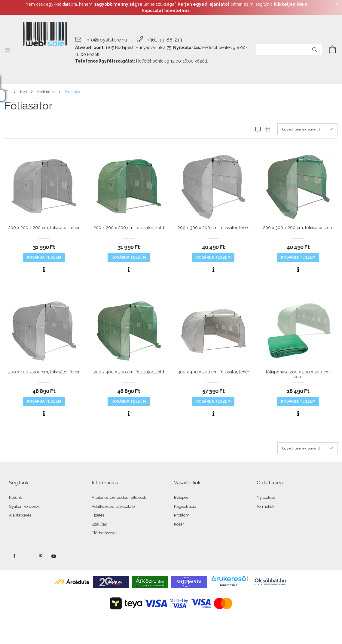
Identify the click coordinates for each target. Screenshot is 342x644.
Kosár (179, 524)
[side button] (8, 50)
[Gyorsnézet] (44, 269)
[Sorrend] (307, 129)
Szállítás (99, 524)
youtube (54, 556)
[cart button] (329, 50)
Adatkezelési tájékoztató (113, 506)
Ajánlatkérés (20, 515)
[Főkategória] (8, 92)
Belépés (181, 497)
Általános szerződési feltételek (119, 497)
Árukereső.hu (229, 585)
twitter (27, 556)
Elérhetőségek (105, 533)
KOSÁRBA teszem (44, 257)
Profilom (182, 515)
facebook (14, 556)
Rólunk (15, 497)
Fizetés (98, 515)
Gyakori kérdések (24, 506)
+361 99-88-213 (165, 40)
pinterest (41, 556)
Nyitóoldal (266, 497)
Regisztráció (185, 506)
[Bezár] (337, 5)
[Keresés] (315, 50)
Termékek (266, 506)
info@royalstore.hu (106, 40)
